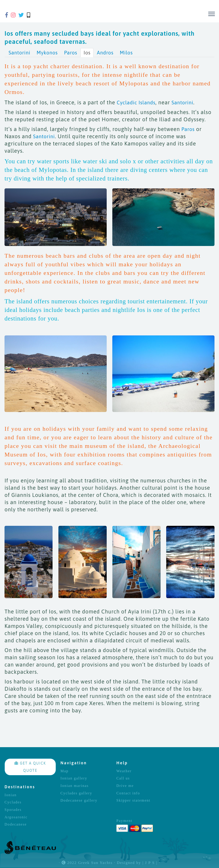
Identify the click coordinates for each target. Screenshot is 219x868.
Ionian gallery (74, 778)
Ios (87, 53)
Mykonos (47, 53)
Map (65, 771)
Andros (105, 53)
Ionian (11, 795)
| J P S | (150, 863)
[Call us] (30, 15)
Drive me (125, 786)
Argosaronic (16, 817)
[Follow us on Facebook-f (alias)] (8, 15)
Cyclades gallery (76, 793)
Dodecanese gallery (79, 800)
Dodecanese (16, 824)
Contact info (128, 793)
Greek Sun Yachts (95, 863)
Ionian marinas (75, 786)
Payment (124, 821)
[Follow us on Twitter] (23, 15)
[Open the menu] (212, 14)
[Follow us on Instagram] (15, 15)
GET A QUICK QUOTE (30, 767)
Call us (123, 778)
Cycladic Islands (136, 103)
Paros (71, 53)
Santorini (19, 53)
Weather (124, 771)
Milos (126, 53)
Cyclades (13, 802)
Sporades (13, 810)
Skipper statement (133, 800)
